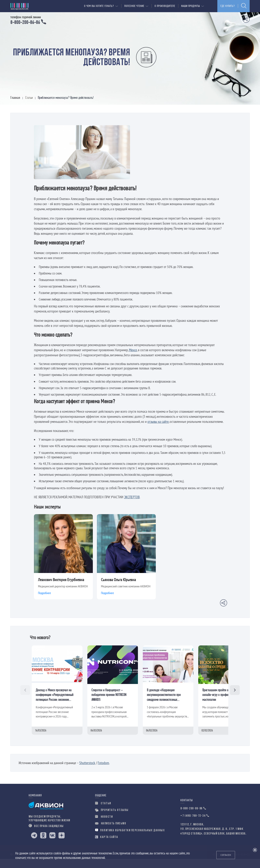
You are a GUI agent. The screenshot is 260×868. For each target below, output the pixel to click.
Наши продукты (191, 6)
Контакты (187, 809)
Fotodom (103, 772)
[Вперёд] (235, 699)
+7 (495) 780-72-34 (193, 825)
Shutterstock (87, 772)
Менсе (133, 359)
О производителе (165, 6)
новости (104, 826)
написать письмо (111, 832)
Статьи (103, 812)
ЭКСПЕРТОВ (132, 506)
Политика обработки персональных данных (130, 839)
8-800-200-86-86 (191, 817)
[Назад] (25, 699)
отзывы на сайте (158, 430)
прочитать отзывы (112, 819)
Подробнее (44, 602)
